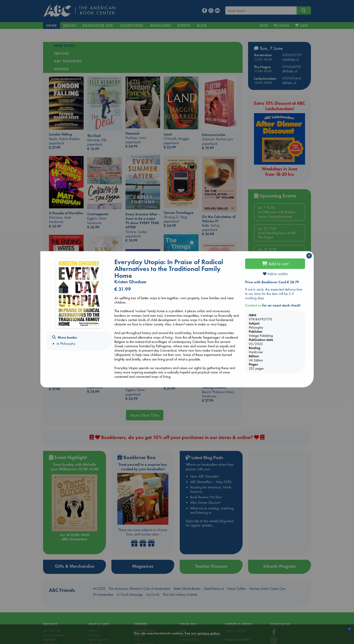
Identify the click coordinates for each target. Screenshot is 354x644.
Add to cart (275, 264)
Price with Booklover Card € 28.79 (272, 282)
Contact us (253, 305)
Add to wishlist (275, 274)
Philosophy (68, 344)
